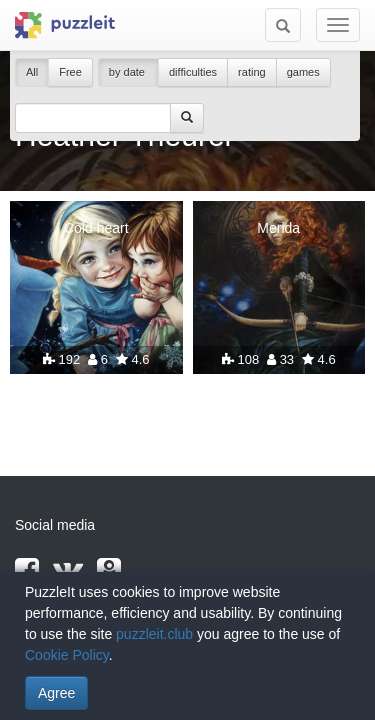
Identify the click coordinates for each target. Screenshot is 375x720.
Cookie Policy (67, 655)
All (32, 72)
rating (252, 72)
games (303, 72)
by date (128, 72)
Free (70, 72)
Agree (56, 693)
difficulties (193, 72)
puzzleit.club (154, 634)
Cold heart (96, 228)
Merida (278, 228)
